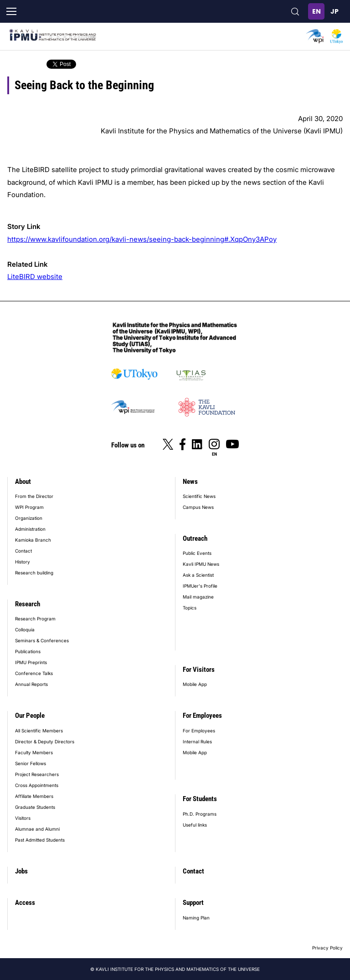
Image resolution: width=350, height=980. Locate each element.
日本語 (335, 11)
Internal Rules (197, 741)
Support (193, 903)
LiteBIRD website (35, 277)
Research (28, 604)
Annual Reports (31, 684)
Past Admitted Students (40, 840)
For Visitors (199, 670)
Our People (30, 716)
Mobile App (195, 684)
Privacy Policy (327, 948)
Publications (28, 651)
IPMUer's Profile (200, 586)
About (23, 482)
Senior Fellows (31, 763)
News (190, 482)
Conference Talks (34, 673)
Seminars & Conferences (42, 640)
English (316, 11)
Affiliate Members (34, 796)
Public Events (197, 553)
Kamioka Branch (33, 540)
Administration (30, 529)
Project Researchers (37, 774)
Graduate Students (35, 807)
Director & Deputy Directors (45, 741)
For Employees (202, 716)
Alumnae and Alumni (37, 829)
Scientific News (199, 496)
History (23, 562)
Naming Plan (196, 918)
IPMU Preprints (31, 662)
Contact (23, 551)
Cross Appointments (37, 785)
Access (25, 903)
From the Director (34, 496)
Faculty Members (34, 752)
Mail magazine (198, 597)
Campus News (198, 507)
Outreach (195, 538)
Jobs (21, 871)
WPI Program (29, 507)
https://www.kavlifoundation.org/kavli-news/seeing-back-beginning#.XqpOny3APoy (142, 239)
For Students (200, 799)
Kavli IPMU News (201, 564)
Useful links (195, 825)
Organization (29, 518)
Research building (34, 573)
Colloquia (25, 630)
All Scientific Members (39, 731)
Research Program (35, 619)
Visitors (23, 818)
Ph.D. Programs (200, 814)
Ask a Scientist (198, 575)
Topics (190, 608)
